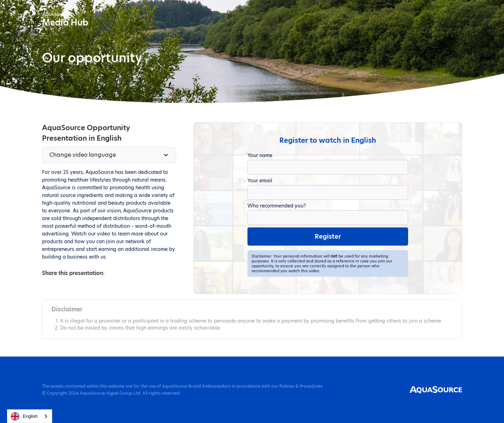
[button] (109, 155)
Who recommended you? (277, 206)
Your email (260, 181)
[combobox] (30, 416)
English (24, 416)
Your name (260, 155)
